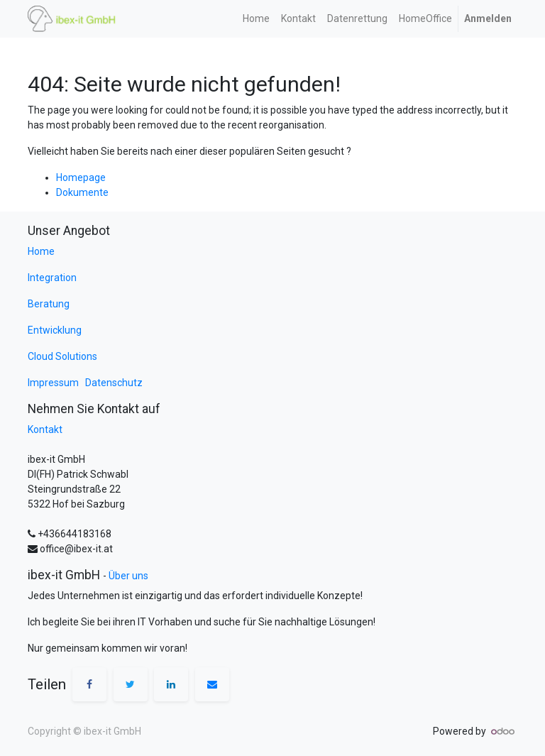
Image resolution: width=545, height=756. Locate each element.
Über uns (128, 576)
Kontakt (45, 429)
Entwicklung (55, 330)
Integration (52, 278)
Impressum (55, 383)
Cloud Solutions (62, 356)
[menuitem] (256, 19)
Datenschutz (114, 383)
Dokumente (82, 192)
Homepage (81, 177)
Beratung (49, 304)
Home (41, 251)
